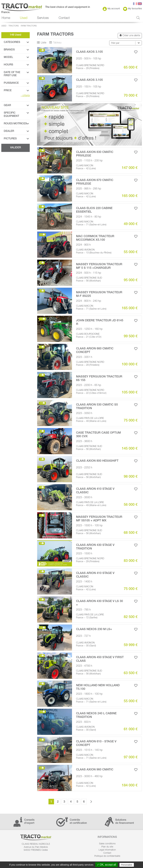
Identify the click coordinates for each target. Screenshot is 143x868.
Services (43, 18)
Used (24, 18)
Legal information (107, 850)
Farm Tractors (29, 26)
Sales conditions (107, 844)
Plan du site (107, 847)
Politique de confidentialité (107, 856)
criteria (25, 96)
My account (111, 9)
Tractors (14, 26)
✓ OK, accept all (107, 865)
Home (6, 18)
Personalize (127, 865)
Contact (64, 18)
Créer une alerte (130, 35)
